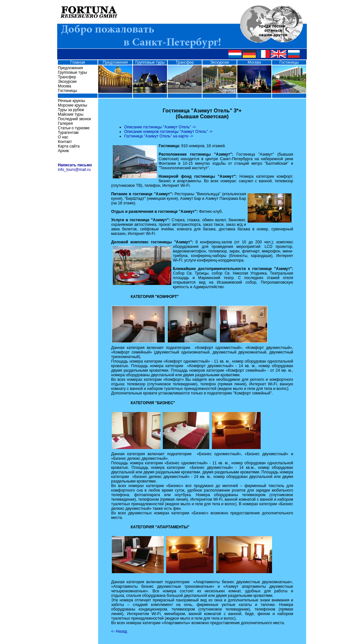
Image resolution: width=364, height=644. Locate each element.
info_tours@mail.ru (74, 170)
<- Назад (119, 631)
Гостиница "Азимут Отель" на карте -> (159, 136)
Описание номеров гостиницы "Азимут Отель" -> (168, 132)
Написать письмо (75, 165)
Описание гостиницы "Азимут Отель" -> (160, 127)
